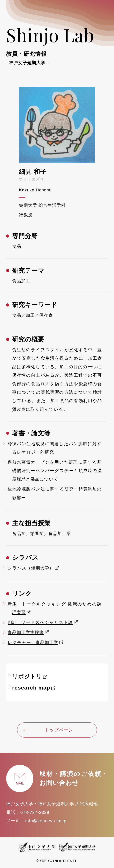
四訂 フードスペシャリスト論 (40, 622)
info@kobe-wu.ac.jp (46, 821)
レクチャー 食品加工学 (33, 642)
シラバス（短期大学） (31, 568)
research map (31, 688)
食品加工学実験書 (26, 632)
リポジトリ (27, 677)
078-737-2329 (35, 812)
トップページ (48, 730)
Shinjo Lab (57, 44)
